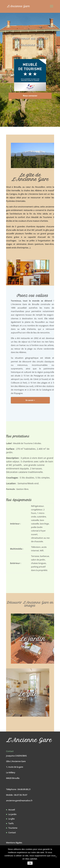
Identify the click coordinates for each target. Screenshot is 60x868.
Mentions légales (14, 843)
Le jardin (12, 814)
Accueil (12, 810)
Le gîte (11, 819)
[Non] (56, 857)
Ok (30, 863)
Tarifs (11, 823)
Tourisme (13, 828)
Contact (12, 832)
